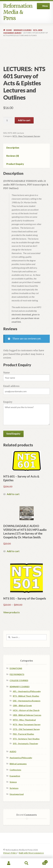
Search (26, 863)
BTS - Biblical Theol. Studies (26, 696)
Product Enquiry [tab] (15, 164)
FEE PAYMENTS (17, 674)
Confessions (15, 770)
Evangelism (15, 776)
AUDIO (13, 752)
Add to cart (24, 120)
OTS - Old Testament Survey (26, 729)
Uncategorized (17, 794)
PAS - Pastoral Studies (23, 734)
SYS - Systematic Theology (25, 744)
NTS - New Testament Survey (26, 136)
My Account (9, 863)
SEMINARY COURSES (22, 30)
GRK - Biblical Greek (22, 705)
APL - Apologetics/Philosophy (27, 691)
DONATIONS (16, 668)
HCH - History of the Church (26, 710)
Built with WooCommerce (31, 853)
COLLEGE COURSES (19, 680)
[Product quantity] (8, 120)
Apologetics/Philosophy (21, 758)
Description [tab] (13, 148)
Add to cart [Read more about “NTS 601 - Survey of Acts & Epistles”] (13, 494)
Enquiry (8, 402)
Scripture (14, 788)
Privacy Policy (10, 853)
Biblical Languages (18, 764)
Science (13, 782)
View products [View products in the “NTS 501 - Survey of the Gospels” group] (11, 612)
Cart (42, 861)
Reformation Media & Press (18, 12)
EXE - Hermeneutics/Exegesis (27, 701)
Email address (11, 386)
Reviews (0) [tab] (13, 156)
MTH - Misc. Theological (24, 720)
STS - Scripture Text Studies (26, 739)
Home (9, 30)
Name (7, 373)
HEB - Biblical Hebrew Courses (27, 715)
